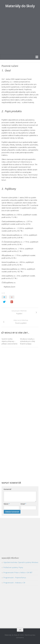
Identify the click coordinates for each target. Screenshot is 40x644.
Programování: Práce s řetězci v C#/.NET (18, 572)
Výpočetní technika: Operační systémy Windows (21, 562)
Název (7, 504)
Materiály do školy (20, 6)
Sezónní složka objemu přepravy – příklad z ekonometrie (9, 341)
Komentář (8, 489)
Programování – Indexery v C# (14, 583)
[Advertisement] (20, 33)
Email (23, 504)
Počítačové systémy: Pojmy (13, 567)
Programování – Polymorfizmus (15, 578)
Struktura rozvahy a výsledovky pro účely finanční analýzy (28, 341)
